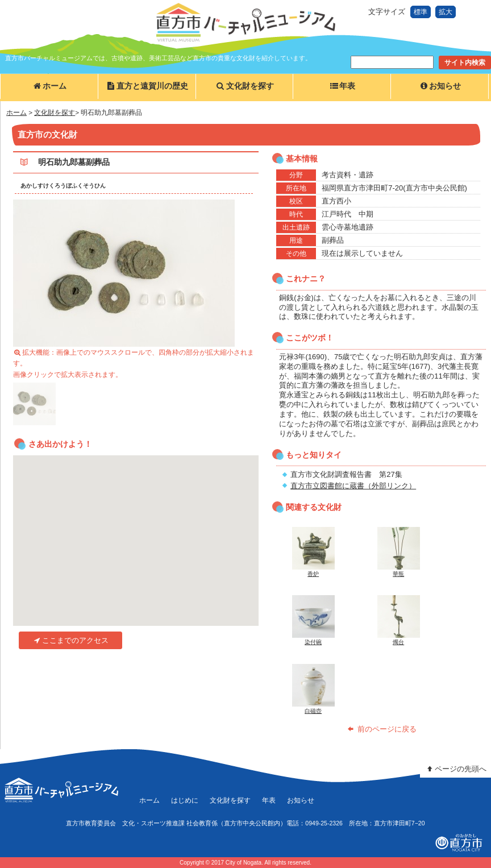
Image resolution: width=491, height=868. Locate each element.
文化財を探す (244, 86)
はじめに (185, 800)
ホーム (49, 86)
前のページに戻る (381, 729)
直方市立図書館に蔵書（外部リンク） (353, 486)
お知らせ (440, 86)
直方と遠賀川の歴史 (147, 86)
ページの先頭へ (455, 769)
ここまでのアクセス (70, 640)
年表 (342, 86)
